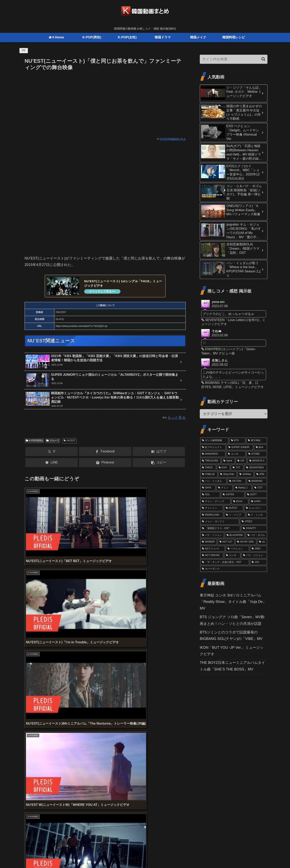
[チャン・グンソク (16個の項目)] (215, 501)
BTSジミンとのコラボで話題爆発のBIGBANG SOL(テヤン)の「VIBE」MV (231, 635)
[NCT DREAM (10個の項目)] (212, 555)
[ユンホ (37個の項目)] (236, 454)
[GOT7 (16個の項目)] (256, 495)
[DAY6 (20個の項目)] (208, 488)
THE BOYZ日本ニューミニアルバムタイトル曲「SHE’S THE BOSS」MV (232, 666)
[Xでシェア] (52, 453)
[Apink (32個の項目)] (228, 461)
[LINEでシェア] (52, 464)
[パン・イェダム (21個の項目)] (213, 481)
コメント (34, 762)
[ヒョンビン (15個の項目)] (256, 508)
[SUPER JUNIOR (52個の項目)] (240, 447)
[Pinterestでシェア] (105, 464)
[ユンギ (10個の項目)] (232, 555)
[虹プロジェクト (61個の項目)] (213, 447)
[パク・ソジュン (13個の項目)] (212, 535)
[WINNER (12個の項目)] (209, 542)
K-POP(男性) (34, 442)
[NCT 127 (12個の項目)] (226, 542)
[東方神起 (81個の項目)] (257, 441)
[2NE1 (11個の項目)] (258, 549)
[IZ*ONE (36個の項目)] (257, 454)
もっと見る (177, 419)
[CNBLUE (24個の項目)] (209, 474)
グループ (53, 442)
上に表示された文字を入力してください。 (59, 746)
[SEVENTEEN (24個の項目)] (256, 468)
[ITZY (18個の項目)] (260, 488)
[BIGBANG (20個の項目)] (257, 481)
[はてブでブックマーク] (159, 453)
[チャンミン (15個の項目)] (212, 508)
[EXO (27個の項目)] (224, 468)
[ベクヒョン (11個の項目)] (237, 549)
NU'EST (69, 442)
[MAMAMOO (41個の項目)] (213, 454)
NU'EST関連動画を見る (173, 139)
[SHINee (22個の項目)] (246, 474)
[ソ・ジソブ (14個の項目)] (235, 515)
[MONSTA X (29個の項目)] (257, 461)
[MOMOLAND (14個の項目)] (212, 515)
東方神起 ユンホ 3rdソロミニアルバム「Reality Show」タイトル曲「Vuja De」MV (233, 602)
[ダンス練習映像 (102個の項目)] (214, 441)
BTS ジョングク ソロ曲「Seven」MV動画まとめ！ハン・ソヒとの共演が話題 (232, 620)
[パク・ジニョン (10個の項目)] (254, 555)
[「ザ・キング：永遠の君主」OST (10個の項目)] (225, 562)
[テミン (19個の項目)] (225, 488)
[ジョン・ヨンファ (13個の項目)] (220, 522)
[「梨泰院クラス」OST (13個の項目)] (220, 528)
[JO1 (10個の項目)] (258, 562)
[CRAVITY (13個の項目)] (254, 528)
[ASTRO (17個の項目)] (233, 495)
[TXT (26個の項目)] (237, 468)
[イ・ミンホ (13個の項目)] (257, 515)
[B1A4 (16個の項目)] (240, 501)
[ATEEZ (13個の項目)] (253, 522)
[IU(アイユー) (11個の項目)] (213, 549)
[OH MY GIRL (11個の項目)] (246, 542)
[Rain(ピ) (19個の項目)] (243, 488)
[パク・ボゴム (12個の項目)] (256, 535)
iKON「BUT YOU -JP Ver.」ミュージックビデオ (232, 651)
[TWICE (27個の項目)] (208, 468)
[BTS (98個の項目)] (237, 441)
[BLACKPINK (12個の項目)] (235, 535)
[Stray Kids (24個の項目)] (228, 474)
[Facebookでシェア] (105, 453)
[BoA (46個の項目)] (260, 447)
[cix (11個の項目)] (262, 542)
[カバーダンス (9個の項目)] (234, 569)
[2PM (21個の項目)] (261, 474)
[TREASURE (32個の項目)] (210, 461)
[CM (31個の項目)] (241, 461)
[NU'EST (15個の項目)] (234, 508)
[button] (159, 464)
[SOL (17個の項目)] (210, 495)
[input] (234, 59)
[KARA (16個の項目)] (258, 501)
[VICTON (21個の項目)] (237, 481)
